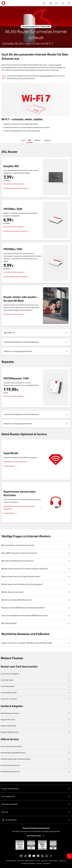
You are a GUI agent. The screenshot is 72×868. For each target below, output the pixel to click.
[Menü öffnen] (69, 3)
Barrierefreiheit (47, 863)
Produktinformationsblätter (28, 863)
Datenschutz (44, 861)
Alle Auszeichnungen (36, 836)
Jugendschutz (62, 861)
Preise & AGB (21, 861)
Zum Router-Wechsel (46, 76)
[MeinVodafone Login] (63, 3)
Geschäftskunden (9, 820)
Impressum (39, 863)
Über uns (36, 812)
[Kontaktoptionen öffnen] (69, 856)
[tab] (23, 140)
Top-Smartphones (36, 796)
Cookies (38, 861)
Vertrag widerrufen (30, 861)
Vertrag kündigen (53, 861)
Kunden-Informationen (36, 789)
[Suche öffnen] (57, 3)
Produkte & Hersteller (36, 804)
